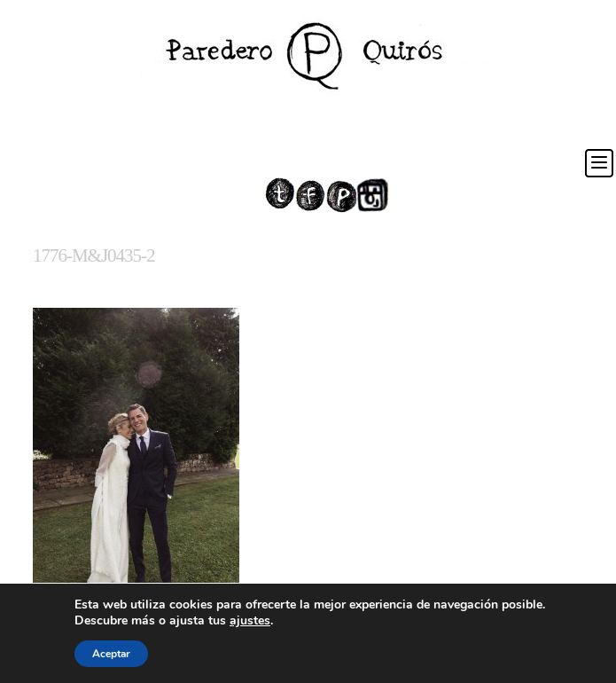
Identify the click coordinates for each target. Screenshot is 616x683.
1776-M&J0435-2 (94, 255)
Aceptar (111, 654)
